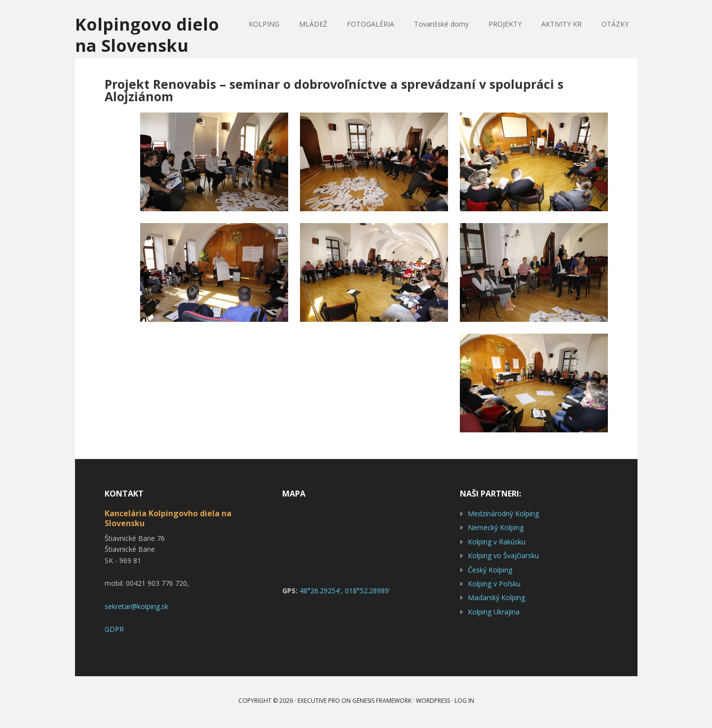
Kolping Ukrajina (494, 614)
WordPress (433, 703)
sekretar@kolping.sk (136, 609)
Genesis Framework (382, 703)
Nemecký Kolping (496, 530)
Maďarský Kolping (496, 600)
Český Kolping (490, 572)
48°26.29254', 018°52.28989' (345, 593)
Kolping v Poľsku (494, 586)
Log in (464, 703)
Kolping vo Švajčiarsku (503, 558)
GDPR (114, 632)
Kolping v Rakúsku (497, 544)
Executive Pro (319, 703)
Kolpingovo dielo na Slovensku (150, 36)
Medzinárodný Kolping (503, 516)
